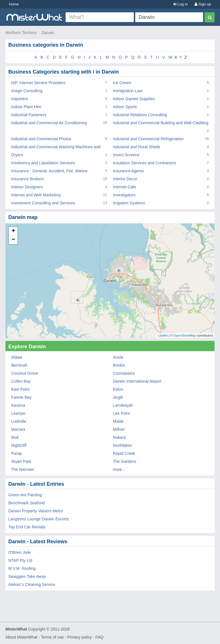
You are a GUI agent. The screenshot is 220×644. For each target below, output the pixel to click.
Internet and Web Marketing (36, 195)
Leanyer (18, 413)
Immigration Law (128, 91)
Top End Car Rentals (27, 527)
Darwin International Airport (137, 381)
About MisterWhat (21, 637)
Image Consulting (27, 91)
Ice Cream (122, 83)
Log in (180, 4)
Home (14, 4)
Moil (15, 437)
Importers (20, 99)
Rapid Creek (124, 453)
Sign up (203, 4)
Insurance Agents (128, 171)
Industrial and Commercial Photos (41, 139)
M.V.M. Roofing (22, 568)
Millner (119, 429)
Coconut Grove (25, 373)
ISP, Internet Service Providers (38, 83)
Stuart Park (21, 461)
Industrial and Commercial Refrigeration (148, 139)
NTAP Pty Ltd (20, 560)
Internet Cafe (124, 187)
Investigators (124, 195)
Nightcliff (19, 445)
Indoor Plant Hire (26, 107)
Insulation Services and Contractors (145, 163)
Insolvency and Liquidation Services (43, 163)
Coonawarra (124, 373)
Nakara (119, 437)
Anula (118, 357)
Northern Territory (21, 33)
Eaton (118, 389)
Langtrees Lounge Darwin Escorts (39, 519)
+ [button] (13, 231)
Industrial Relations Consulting (140, 115)
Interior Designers (27, 187)
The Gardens (125, 461)
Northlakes (122, 445)
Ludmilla (19, 421)
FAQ (99, 637)
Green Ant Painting (25, 495)
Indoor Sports (125, 107)
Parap (16, 453)
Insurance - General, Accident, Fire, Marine (49, 171)
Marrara (18, 429)
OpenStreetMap (185, 335)
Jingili (118, 397)
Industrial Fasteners (29, 115)
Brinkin (119, 365)
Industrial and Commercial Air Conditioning (49, 123)
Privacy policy (80, 637)
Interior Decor (125, 179)
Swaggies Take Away (27, 576)
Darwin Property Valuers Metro (36, 511)
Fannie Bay (21, 397)
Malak (118, 421)
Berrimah (19, 365)
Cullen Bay (21, 381)
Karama (18, 405)
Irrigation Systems (129, 203)
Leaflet (163, 335)
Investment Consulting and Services (43, 203)
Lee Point (121, 413)
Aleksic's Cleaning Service (32, 584)
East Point (20, 389)
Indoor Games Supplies (134, 99)
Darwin (48, 33)
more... (119, 469)
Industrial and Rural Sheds (136, 147)
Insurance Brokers (27, 179)
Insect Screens (126, 155)
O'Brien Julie (20, 552)
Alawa (17, 357)
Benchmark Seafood (26, 503)
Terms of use (52, 637)
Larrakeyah (123, 405)
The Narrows (23, 469)
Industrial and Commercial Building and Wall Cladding (161, 123)
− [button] (13, 240)
